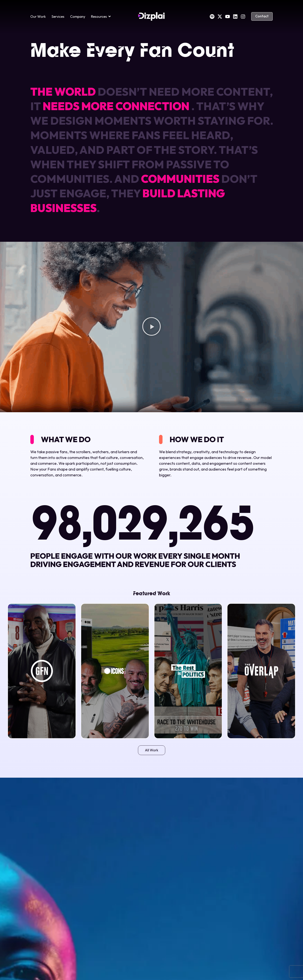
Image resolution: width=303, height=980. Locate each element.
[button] (151, 327)
